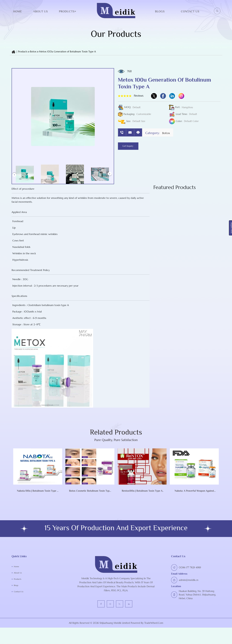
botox (34, 52)
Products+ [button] (68, 11)
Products (23, 52)
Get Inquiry (131, 146)
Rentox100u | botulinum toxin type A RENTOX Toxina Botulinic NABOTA (127, 506)
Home (18, 11)
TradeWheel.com (154, 639)
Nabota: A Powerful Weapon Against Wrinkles (179, 506)
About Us (40, 11)
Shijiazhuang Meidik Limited (114, 639)
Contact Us (190, 11)
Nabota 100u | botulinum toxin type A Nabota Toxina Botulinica (22, 506)
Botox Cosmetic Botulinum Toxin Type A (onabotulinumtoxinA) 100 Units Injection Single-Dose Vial (74, 506)
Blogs (160, 11)
